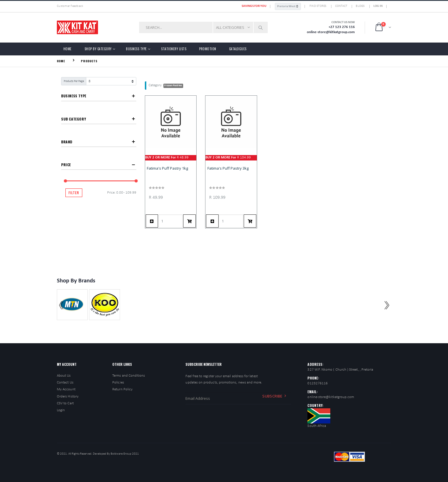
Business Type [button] (74, 96)
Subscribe (275, 396)
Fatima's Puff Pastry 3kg (228, 168)
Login (61, 410)
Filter (74, 193)
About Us (64, 376)
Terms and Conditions (129, 376)
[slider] (66, 181)
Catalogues (238, 49)
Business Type (136, 49)
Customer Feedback (70, 6)
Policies (118, 382)
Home (68, 49)
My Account (66, 389)
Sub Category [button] (74, 119)
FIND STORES (318, 6)
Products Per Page (74, 81)
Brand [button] (67, 142)
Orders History (68, 396)
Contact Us (65, 382)
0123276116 (318, 383)
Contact (341, 6)
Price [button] (66, 165)
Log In (378, 6)
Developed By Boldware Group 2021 (116, 454)
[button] (383, 27)
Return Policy (122, 389)
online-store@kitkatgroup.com (331, 397)
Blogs (360, 6)
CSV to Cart (65, 403)
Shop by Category (98, 49)
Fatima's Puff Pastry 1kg (167, 168)
